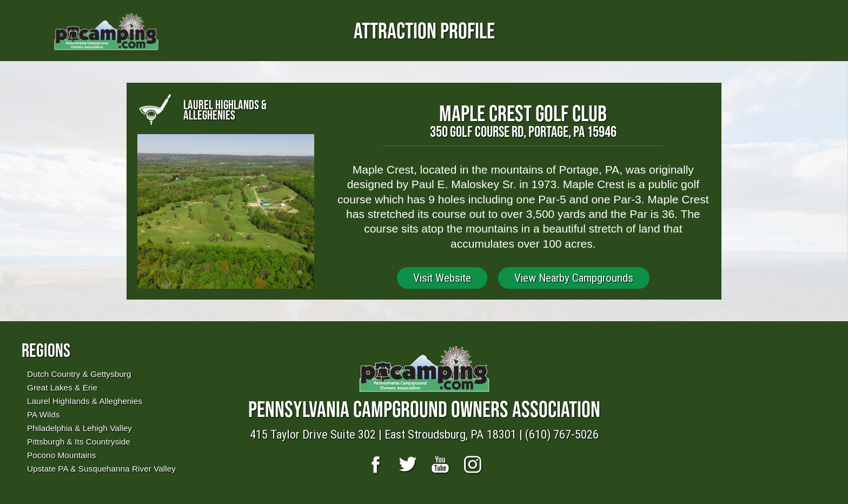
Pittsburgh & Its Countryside (79, 442)
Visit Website (442, 278)
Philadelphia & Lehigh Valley (79, 428)
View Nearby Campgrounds (574, 278)
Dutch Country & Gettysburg (79, 374)
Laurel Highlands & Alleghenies (85, 401)
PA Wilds (43, 415)
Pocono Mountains (61, 455)
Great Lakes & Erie (62, 387)
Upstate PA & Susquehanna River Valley (101, 469)
